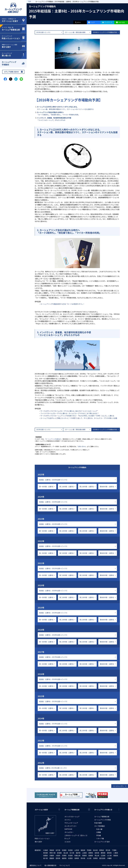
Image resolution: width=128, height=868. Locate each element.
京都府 (52, 855)
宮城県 (64, 850)
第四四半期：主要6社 (107, 575)
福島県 (83, 850)
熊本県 (83, 858)
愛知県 (109, 853)
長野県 (91, 853)
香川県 (45, 858)
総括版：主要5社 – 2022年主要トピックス (53, 546)
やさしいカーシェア (71, 823)
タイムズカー (69, 832)
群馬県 (102, 850)
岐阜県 (97, 853)
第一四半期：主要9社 (46, 775)
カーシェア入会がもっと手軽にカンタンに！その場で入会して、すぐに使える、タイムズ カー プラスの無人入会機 (79, 418)
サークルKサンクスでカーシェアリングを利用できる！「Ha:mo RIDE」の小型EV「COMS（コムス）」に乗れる (77, 416)
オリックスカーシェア (72, 817)
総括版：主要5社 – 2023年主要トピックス (53, 524)
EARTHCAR (68, 829)
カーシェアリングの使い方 (103, 810)
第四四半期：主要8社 (107, 708)
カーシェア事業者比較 (72, 810)
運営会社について (36, 865)
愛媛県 (52, 858)
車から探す (38, 842)
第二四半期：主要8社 (67, 708)
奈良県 (70, 855)
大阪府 (58, 855)
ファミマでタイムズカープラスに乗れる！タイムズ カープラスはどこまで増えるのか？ (70, 413)
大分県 (89, 858)
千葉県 (114, 850)
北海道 (45, 850)
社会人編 (99, 829)
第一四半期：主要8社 (46, 708)
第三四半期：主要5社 (87, 487)
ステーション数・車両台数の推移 (75, 32)
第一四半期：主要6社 (46, 575)
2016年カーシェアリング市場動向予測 (105, 32)
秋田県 (70, 850)
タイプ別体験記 (100, 826)
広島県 (103, 855)
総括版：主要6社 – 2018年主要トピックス (53, 635)
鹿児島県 (102, 858)
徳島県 (116, 855)
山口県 (109, 855)
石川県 (72, 853)
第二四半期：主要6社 (67, 575)
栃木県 (95, 850)
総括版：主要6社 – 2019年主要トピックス (53, 613)
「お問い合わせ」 (82, 446)
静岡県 (103, 853)
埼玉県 (108, 850)
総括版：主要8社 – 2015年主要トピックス (53, 701)
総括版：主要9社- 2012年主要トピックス (53, 768)
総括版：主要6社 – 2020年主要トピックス (53, 591)
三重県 (116, 853)
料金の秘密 (98, 823)
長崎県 (77, 858)
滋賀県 (45, 855)
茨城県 (89, 850)
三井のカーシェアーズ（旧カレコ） (76, 835)
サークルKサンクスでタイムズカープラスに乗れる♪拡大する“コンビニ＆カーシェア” (69, 411)
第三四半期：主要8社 (87, 708)
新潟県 (59, 853)
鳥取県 (84, 855)
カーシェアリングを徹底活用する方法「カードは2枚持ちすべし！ (62, 304)
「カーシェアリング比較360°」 (54, 439)
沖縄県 (109, 858)
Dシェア (67, 838)
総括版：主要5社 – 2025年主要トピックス (53, 480)
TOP (30, 1)
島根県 (91, 855)
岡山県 (97, 855)
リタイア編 (100, 838)
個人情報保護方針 (50, 865)
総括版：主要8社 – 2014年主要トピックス (53, 724)
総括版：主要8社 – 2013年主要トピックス (53, 746)
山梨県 (84, 853)
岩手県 (58, 850)
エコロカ (68, 842)
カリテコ (68, 820)
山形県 (77, 850)
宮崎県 (95, 858)
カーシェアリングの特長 (103, 820)
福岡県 (64, 858)
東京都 (45, 853)
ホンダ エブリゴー (71, 826)
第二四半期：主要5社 (67, 487)
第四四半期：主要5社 (107, 487)
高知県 (58, 858)
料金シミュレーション (42, 838)
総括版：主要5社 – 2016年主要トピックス (53, 679)
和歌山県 (77, 855)
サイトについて (65, 865)
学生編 (99, 835)
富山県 (66, 853)
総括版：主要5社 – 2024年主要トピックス (53, 502)
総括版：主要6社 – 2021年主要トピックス (53, 568)
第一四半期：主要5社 (46, 487)
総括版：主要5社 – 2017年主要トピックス (53, 657)
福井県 (78, 853)
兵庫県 (64, 855)
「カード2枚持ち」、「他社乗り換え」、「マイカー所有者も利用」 (58, 113)
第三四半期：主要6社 (87, 575)
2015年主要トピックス (43, 32)
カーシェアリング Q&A (102, 842)
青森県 (52, 850)
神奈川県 (52, 853)
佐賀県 (70, 858)
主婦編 (99, 832)
